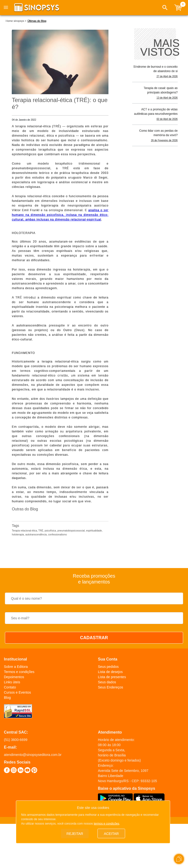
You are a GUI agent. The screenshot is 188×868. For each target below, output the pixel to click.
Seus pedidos (108, 667)
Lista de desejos (110, 672)
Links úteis (12, 682)
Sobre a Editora (16, 667)
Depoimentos (14, 677)
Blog (7, 698)
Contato (10, 687)
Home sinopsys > (16, 21)
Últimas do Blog (37, 21)
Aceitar (111, 833)
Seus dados (107, 682)
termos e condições (106, 822)
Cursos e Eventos (18, 692)
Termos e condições (19, 672)
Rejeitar (75, 833)
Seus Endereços (111, 687)
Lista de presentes (112, 677)
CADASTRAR (94, 638)
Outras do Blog (25, 509)
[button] (165, 8)
